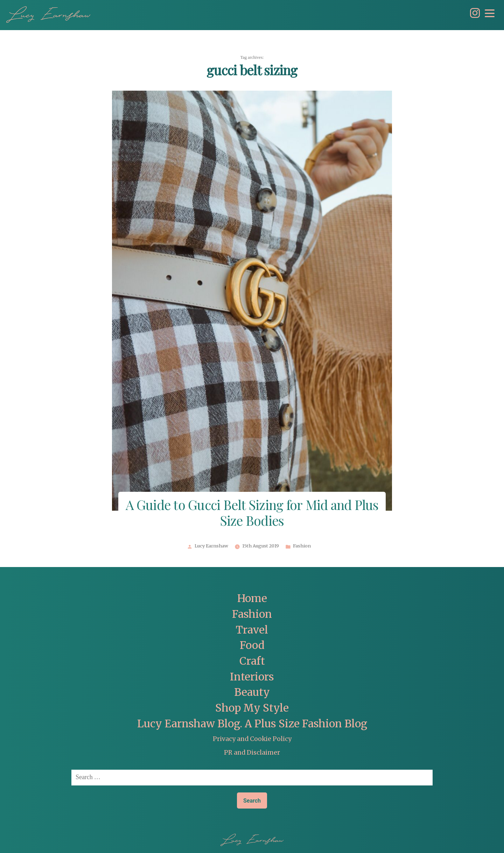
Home (252, 598)
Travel (252, 630)
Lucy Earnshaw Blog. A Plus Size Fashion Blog (252, 724)
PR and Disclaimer (252, 753)
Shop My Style (252, 708)
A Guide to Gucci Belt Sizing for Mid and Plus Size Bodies (252, 514)
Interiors (252, 677)
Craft (252, 661)
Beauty (252, 692)
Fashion (302, 546)
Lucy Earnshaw (211, 546)
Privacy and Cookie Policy (252, 739)
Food (252, 645)
